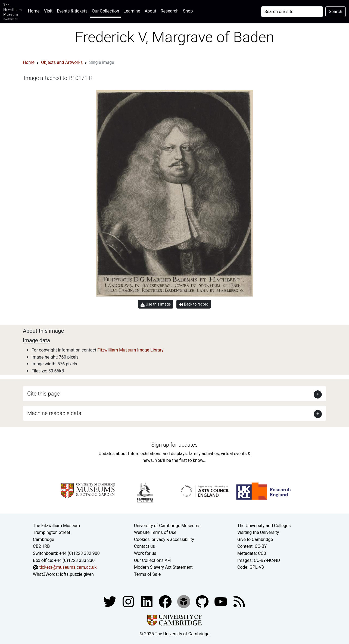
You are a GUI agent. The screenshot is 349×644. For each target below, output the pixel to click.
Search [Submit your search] (336, 12)
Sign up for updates (174, 445)
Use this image (156, 304)
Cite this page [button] (43, 394)
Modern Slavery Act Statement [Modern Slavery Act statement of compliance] (163, 567)
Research (170, 11)
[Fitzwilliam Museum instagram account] (129, 601)
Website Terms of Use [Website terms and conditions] (155, 532)
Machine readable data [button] (54, 413)
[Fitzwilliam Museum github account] (203, 601)
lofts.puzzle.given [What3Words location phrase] (77, 574)
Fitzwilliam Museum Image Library (130, 350)
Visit (48, 11)
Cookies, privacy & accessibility (164, 539)
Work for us (145, 553)
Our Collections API (153, 560)
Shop (188, 11)
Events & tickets (72, 11)
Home (35, 10)
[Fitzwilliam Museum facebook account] (147, 601)
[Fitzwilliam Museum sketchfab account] (184, 601)
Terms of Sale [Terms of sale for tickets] (147, 574)
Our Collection (105, 11)
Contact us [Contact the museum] (144, 546)
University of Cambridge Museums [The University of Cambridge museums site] (167, 526)
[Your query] (292, 12)
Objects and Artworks (62, 62)
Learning (132, 11)
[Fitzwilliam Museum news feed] (239, 601)
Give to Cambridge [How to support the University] (255, 539)
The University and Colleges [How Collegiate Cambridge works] (264, 526)
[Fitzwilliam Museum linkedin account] (166, 601)
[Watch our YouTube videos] (221, 601)
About (150, 11)
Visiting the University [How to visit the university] (258, 532)
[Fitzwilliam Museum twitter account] (110, 601)
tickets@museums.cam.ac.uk (68, 567)
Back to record (194, 304)
